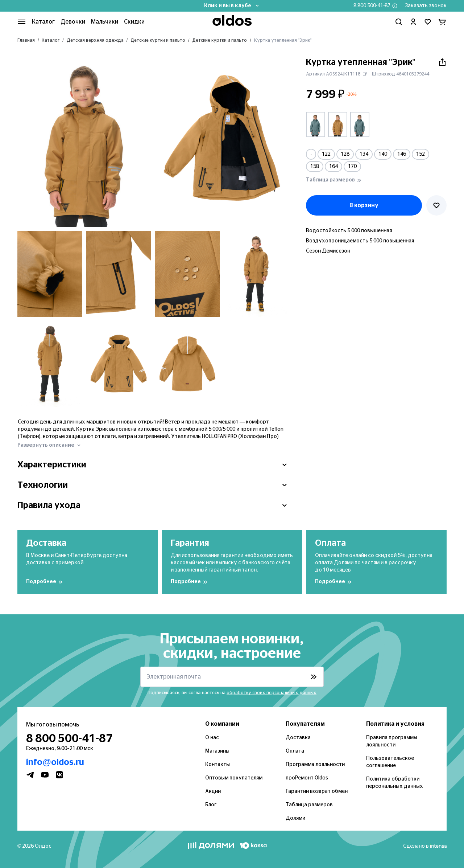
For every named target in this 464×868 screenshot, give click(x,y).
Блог (211, 805)
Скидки (134, 22)
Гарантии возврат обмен (317, 791)
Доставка (298, 738)
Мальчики (105, 22)
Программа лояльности (315, 765)
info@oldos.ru (55, 762)
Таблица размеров (309, 805)
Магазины (217, 751)
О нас (212, 738)
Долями (295, 818)
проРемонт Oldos (307, 778)
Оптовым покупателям (234, 778)
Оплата (295, 751)
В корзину (364, 205)
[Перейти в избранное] (428, 22)
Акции (213, 791)
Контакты (217, 765)
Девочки (73, 22)
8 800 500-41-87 (372, 6)
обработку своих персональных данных (272, 693)
